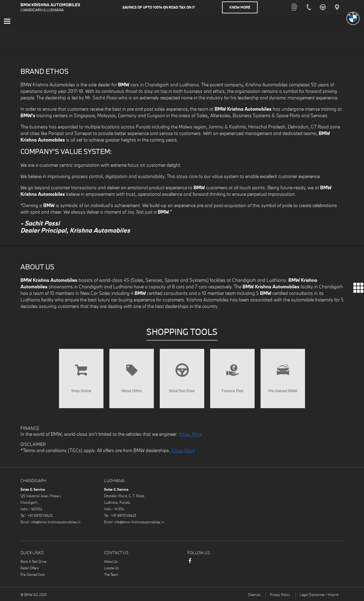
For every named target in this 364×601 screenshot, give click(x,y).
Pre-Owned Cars (33, 574)
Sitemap (254, 595)
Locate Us (111, 568)
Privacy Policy (280, 595)
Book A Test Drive (33, 561)
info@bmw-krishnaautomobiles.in (56, 522)
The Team (111, 574)
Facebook (190, 564)
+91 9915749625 (40, 515)
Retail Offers (30, 568)
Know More (240, 7)
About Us (111, 561)
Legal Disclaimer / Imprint (319, 595)
